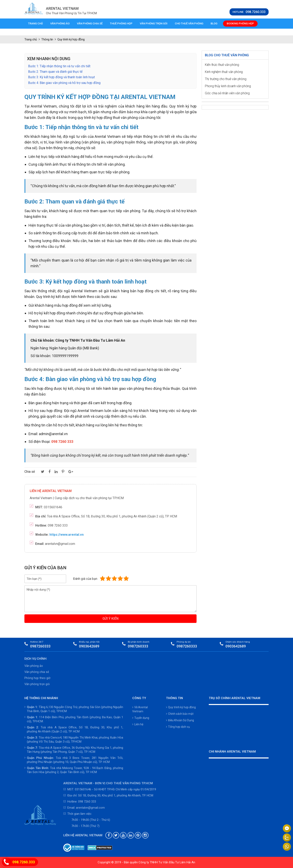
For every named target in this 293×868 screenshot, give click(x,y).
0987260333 (40, 646)
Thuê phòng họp (121, 24)
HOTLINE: (249, 12)
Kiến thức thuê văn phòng (222, 65)
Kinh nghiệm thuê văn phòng (224, 72)
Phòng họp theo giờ (38, 678)
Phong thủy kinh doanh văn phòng (228, 86)
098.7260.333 (24, 862)
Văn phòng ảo (60, 24)
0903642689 (89, 646)
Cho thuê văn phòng (189, 24)
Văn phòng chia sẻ (90, 24)
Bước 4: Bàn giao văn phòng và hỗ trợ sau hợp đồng (64, 83)
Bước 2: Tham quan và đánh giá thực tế (55, 72)
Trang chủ (36, 24)
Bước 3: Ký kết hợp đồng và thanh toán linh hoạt (61, 77)
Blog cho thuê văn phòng (227, 55)
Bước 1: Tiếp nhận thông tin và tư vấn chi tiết (59, 66)
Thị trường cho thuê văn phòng (226, 79)
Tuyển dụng (141, 718)
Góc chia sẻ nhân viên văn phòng (227, 93)
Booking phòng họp (240, 24)
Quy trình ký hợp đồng (181, 707)
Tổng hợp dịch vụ (178, 727)
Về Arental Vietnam (140, 709)
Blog (214, 24)
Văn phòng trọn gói (154, 24)
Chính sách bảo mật (180, 714)
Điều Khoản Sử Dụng (180, 720)
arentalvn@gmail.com (90, 808)
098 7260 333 (87, 802)
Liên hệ (138, 724)
